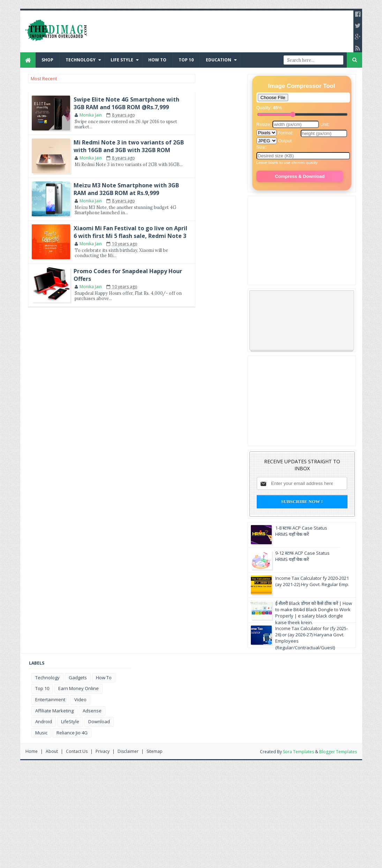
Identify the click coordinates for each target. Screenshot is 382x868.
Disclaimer (128, 751)
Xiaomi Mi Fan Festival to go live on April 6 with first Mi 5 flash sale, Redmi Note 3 (130, 232)
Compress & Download (300, 176)
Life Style (122, 60)
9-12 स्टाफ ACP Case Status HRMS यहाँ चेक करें (302, 556)
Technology (81, 60)
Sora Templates (298, 752)
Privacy (103, 751)
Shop (47, 60)
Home (32, 751)
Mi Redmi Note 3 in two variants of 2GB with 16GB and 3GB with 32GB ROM (129, 146)
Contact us (77, 751)
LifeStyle (70, 721)
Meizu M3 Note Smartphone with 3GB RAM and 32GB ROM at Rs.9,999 (126, 189)
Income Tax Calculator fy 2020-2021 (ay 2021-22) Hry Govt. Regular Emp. (312, 581)
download (99, 721)
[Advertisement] (300, 240)
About (52, 751)
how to (104, 678)
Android (44, 721)
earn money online (78, 688)
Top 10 (186, 60)
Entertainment (50, 699)
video (80, 699)
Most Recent (44, 78)
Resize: (288, 124)
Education (219, 60)
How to (157, 60)
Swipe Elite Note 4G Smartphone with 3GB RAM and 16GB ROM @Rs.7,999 (126, 103)
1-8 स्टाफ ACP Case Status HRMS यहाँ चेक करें (301, 531)
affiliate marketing (54, 711)
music (41, 733)
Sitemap (155, 751)
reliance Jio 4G (72, 733)
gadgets (78, 678)
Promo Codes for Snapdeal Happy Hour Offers (128, 275)
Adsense (92, 711)
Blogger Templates (338, 752)
